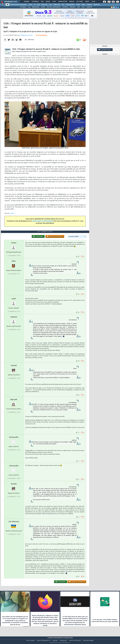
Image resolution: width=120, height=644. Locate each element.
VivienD (14, 369)
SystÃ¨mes (97, 5)
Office (83, 5)
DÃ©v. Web (57, 5)
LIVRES (43, 7)
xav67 (14, 302)
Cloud (30, 5)
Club (93, 2)
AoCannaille (14, 441)
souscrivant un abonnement (43, 222)
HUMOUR (89, 7)
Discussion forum (105, 50)
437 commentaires (41, 37)
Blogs (48, 2)
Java (50, 5)
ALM (38, 5)
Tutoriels (35, 2)
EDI (63, 5)
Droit (87, 2)
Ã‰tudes (80, 2)
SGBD (78, 5)
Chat (54, 2)
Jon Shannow (14, 525)
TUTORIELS (23, 7)
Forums (26, 2)
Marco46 (14, 403)
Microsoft (44, 5)
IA (35, 5)
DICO (83, 7)
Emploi (72, 2)
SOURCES (65, 7)
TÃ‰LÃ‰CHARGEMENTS (54, 7)
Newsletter (63, 2)
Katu (12, 215)
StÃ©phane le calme (27, 37)
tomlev (14, 247)
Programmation (70, 5)
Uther (14, 265)
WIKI (79, 7)
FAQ (42, 2)
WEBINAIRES (36, 7)
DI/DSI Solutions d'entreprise (18, 5)
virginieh (14, 321)
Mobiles (89, 5)
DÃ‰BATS (73, 7)
